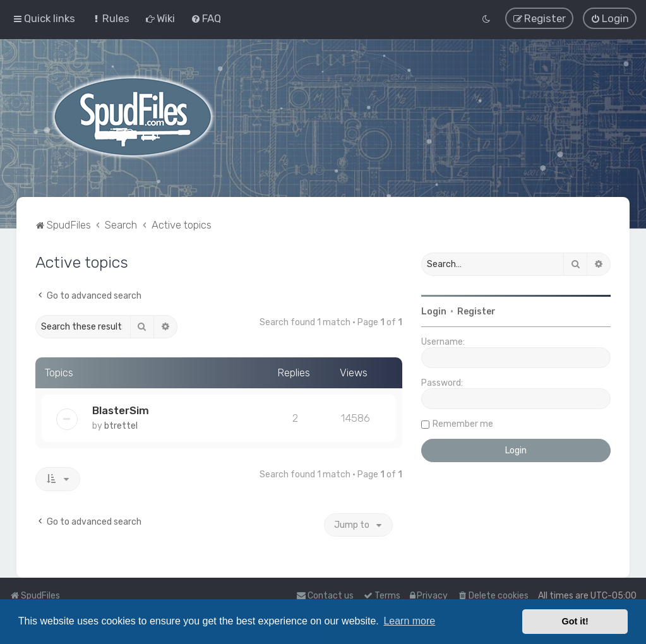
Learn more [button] (409, 621)
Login (434, 311)
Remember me (463, 423)
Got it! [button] (575, 621)
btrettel (121, 425)
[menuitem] (110, 18)
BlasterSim (121, 410)
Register (476, 311)
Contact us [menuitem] (325, 596)
